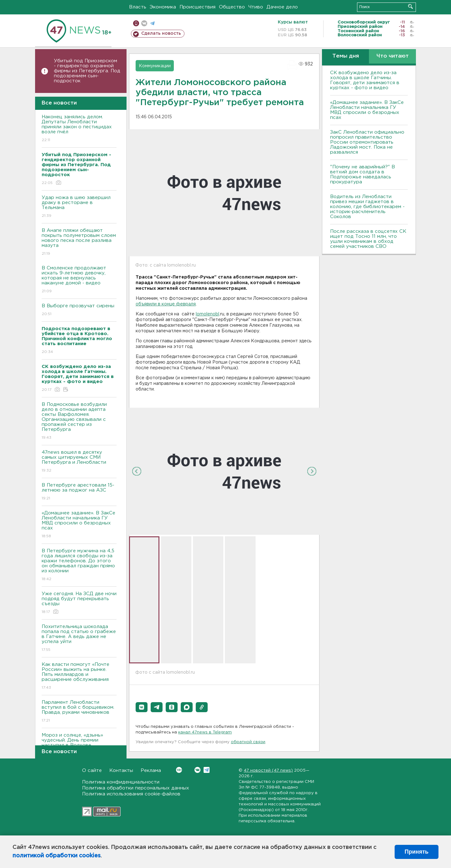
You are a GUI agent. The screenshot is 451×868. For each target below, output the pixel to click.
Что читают (393, 56)
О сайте (92, 771)
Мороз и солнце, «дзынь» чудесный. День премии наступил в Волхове (79, 745)
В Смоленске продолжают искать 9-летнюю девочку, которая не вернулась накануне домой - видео (79, 280)
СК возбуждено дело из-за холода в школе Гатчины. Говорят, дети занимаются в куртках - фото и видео (365, 80)
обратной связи (248, 742)
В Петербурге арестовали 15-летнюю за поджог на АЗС (79, 492)
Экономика (163, 7)
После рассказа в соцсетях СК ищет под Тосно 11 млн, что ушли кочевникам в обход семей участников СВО (368, 239)
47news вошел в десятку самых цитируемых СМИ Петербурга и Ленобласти (79, 462)
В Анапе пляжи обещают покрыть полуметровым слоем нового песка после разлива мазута (79, 242)
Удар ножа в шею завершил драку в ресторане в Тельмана (79, 207)
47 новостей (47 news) (268, 771)
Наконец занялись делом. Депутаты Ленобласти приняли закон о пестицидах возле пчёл (79, 129)
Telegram (207, 770)
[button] (142, 707)
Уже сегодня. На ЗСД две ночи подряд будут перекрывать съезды (79, 603)
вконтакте (144, 23)
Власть (138, 7)
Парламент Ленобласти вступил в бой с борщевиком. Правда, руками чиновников (79, 712)
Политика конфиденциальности (121, 782)
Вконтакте (179, 770)
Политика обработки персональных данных (136, 788)
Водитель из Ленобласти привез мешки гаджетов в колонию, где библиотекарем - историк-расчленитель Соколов (367, 207)
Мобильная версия (136, 23)
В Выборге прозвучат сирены (79, 310)
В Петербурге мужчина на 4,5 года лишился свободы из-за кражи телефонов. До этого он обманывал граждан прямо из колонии (79, 565)
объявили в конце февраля (166, 304)
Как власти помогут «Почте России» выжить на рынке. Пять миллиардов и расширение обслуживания (79, 676)
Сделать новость (161, 33)
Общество (232, 7)
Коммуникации (155, 66)
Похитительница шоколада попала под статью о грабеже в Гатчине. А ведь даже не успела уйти (79, 638)
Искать (410, 6)
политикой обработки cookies (57, 856)
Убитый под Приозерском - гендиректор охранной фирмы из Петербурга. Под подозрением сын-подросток (87, 71)
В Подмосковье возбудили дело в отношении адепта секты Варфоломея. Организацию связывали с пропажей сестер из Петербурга (79, 421)
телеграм (152, 23)
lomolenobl (207, 314)
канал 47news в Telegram (205, 732)
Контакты (121, 771)
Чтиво (256, 7)
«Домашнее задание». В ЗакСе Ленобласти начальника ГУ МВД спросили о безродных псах (79, 525)
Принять (417, 852)
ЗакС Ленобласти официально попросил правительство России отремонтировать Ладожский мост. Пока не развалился (367, 142)
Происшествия (197, 7)
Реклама (151, 771)
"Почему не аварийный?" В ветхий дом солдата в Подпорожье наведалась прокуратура (363, 174)
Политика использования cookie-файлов (131, 794)
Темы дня (346, 56)
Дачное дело (282, 7)
